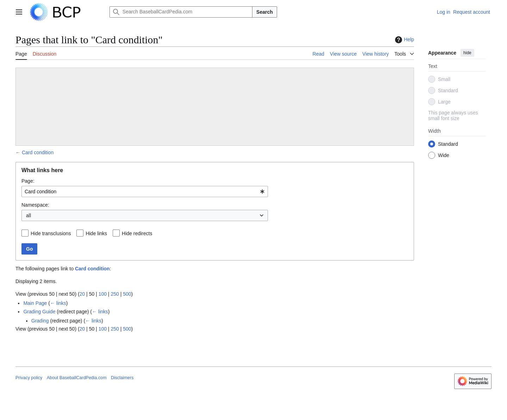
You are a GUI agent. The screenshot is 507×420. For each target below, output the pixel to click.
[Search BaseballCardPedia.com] (181, 12)
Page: (28, 181)
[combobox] (145, 192)
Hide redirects (137, 233)
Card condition (38, 152)
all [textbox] (29, 215)
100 (103, 294)
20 (82, 294)
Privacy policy (29, 378)
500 (127, 294)
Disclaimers (122, 378)
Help (404, 40)
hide (467, 53)
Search (265, 12)
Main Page (35, 303)
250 (115, 294)
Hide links (96, 233)
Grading (40, 321)
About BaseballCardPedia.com (77, 378)
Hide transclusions (51, 233)
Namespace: (35, 205)
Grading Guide (39, 312)
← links (58, 303)
